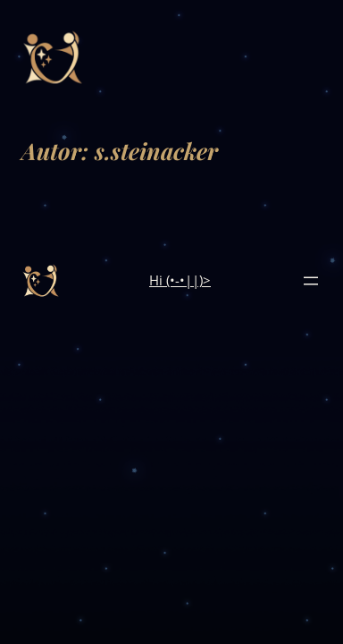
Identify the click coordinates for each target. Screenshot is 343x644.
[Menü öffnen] (311, 281)
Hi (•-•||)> (180, 280)
